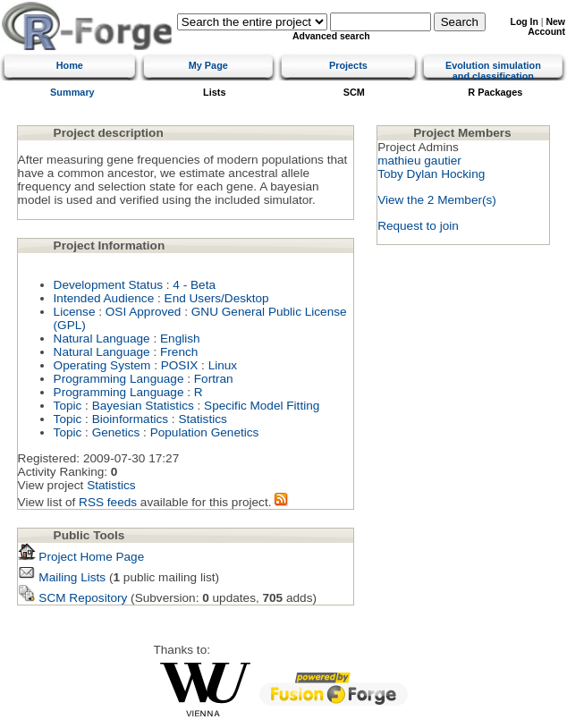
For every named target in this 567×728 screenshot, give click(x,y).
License (75, 312)
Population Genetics (205, 432)
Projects (348, 65)
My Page (208, 65)
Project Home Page (81, 557)
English (180, 339)
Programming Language (119, 379)
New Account (546, 27)
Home (70, 65)
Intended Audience (104, 298)
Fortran (214, 379)
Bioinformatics (130, 419)
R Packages (495, 92)
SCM (354, 92)
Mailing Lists (62, 577)
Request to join (418, 226)
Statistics (202, 419)
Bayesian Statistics (143, 406)
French (179, 352)
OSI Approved (144, 312)
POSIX (180, 365)
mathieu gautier (419, 161)
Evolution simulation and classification (493, 71)
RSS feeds (108, 502)
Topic (68, 406)
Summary (72, 92)
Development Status (108, 285)
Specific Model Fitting (262, 406)
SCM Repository (73, 598)
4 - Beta (194, 285)
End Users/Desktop (217, 298)
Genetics (116, 432)
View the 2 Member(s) (437, 200)
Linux (223, 365)
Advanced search (331, 36)
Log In (525, 22)
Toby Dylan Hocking (431, 174)
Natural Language (102, 339)
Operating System (102, 365)
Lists (214, 92)
